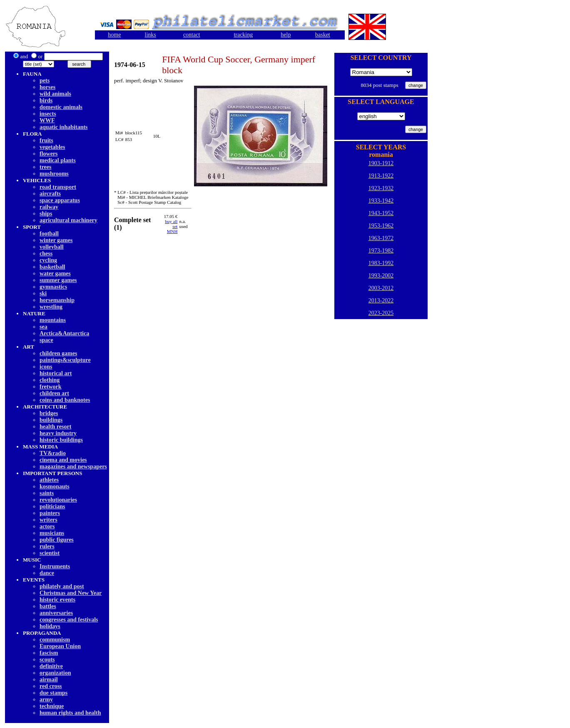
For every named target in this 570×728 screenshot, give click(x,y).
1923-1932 (381, 188)
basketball (52, 267)
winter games (56, 240)
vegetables (52, 147)
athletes (49, 480)
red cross (51, 686)
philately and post (62, 586)
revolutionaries (58, 500)
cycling (48, 260)
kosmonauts (55, 487)
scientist (50, 553)
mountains (53, 320)
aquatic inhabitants (64, 127)
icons (46, 367)
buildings (51, 420)
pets (45, 80)
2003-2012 (381, 288)
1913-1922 (381, 176)
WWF (47, 120)
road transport (58, 187)
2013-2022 (381, 301)
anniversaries (56, 613)
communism (55, 640)
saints (47, 493)
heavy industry (58, 433)
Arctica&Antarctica (64, 333)
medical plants (58, 160)
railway (49, 207)
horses (47, 87)
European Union (60, 646)
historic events (57, 600)
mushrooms (54, 174)
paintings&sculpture (65, 360)
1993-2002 (381, 276)
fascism (49, 653)
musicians (52, 533)
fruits (46, 140)
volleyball (52, 247)
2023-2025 (381, 313)
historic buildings (61, 440)
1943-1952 (381, 213)
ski (43, 293)
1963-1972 (381, 238)
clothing (50, 380)
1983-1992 (381, 263)
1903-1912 (381, 163)
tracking (243, 35)
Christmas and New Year (71, 593)
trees (46, 167)
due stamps (54, 693)
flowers (49, 154)
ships (46, 214)
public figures (57, 540)
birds (46, 100)
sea (44, 327)
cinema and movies (63, 460)
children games (58, 353)
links (151, 35)
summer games (58, 280)
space (46, 340)
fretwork (51, 387)
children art (54, 393)
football (49, 234)
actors (47, 526)
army (46, 700)
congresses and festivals (69, 620)
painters (50, 513)
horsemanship (57, 300)
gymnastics (53, 287)
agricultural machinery (68, 220)
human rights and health (70, 713)
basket (323, 35)
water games (55, 274)
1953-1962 (381, 226)
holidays (50, 626)
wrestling (51, 307)
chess (46, 254)
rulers (47, 546)
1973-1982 (381, 251)
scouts (47, 660)
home (114, 35)
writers (49, 520)
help (286, 35)
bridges (49, 413)
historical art (56, 373)
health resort (55, 427)
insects (48, 114)
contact (192, 35)
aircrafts (50, 194)
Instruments (55, 566)
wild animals (55, 94)
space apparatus (60, 200)
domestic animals (61, 107)
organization (55, 673)
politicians (52, 506)
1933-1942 (381, 201)
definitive (51, 666)
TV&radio (53, 453)
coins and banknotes (65, 400)
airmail (49, 680)
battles (48, 606)
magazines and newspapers (73, 467)
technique (52, 706)
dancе (47, 573)
